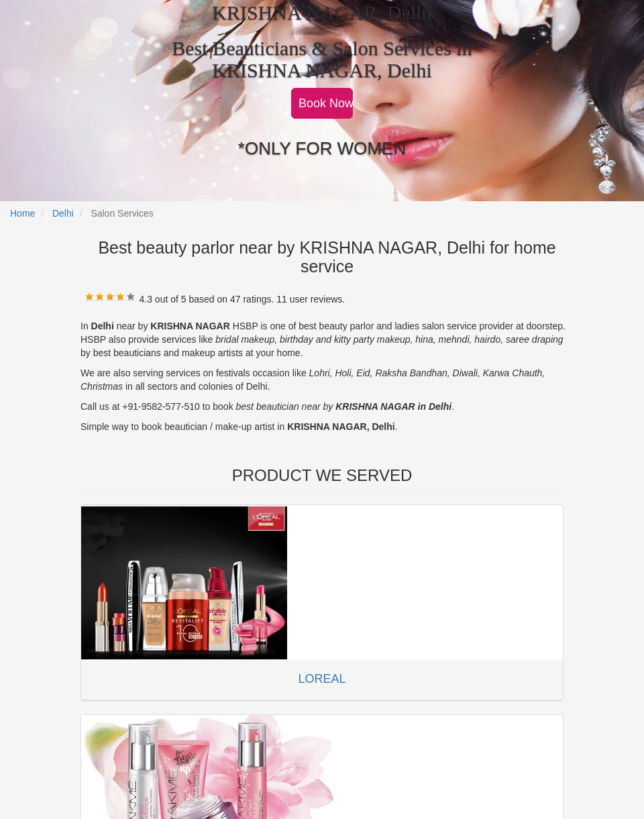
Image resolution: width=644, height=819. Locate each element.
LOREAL (322, 679)
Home (22, 213)
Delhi (63, 213)
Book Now (326, 103)
